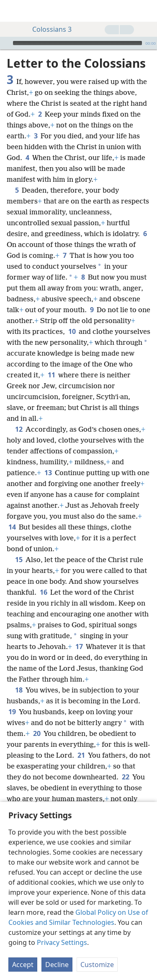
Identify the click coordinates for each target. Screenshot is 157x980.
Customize (97, 965)
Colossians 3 (48, 29)
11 (51, 375)
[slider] (77, 43)
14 (12, 527)
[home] (13, 11)
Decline (57, 965)
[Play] (5, 43)
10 (72, 331)
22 (125, 777)
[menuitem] (13, 11)
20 (37, 733)
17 (79, 647)
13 (48, 473)
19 (12, 712)
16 (43, 592)
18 (19, 690)
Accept (23, 965)
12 (19, 429)
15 (19, 560)
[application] (78, 43)
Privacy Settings (62, 942)
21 (81, 755)
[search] (147, 11)
